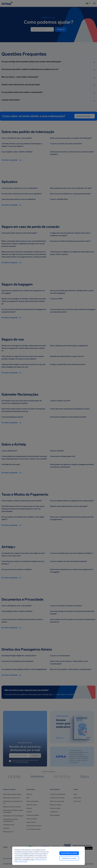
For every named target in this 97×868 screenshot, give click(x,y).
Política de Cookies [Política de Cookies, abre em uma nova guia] (40, 860)
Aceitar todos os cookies (69, 853)
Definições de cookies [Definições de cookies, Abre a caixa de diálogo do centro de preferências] (69, 858)
